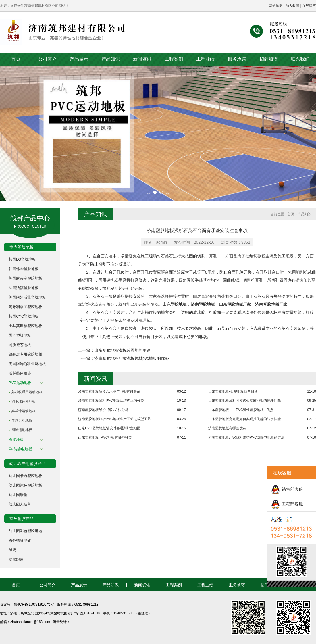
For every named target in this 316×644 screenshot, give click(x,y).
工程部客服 (292, 504)
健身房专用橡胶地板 (25, 354)
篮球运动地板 (22, 420)
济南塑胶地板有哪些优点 (227, 428)
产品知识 (111, 59)
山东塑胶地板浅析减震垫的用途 (122, 350)
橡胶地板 (16, 440)
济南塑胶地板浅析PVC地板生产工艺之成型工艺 (114, 419)
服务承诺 (237, 59)
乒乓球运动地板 (24, 411)
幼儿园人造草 (20, 504)
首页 (16, 59)
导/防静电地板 (20, 449)
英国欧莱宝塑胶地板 (25, 278)
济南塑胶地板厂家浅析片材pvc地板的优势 (132, 358)
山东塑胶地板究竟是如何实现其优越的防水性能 (244, 419)
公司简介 (47, 59)
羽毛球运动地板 (24, 401)
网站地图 (276, 6)
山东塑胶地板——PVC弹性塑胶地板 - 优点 (241, 410)
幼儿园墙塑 (18, 495)
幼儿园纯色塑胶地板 (25, 485)
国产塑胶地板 (20, 335)
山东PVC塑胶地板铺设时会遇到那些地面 (109, 428)
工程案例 (174, 59)
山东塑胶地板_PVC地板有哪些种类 (105, 437)
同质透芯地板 (20, 345)
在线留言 (309, 6)
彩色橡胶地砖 (20, 540)
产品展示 (79, 59)
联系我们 (300, 59)
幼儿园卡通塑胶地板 (25, 476)
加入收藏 (292, 6)
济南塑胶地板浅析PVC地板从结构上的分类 (111, 401)
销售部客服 (292, 489)
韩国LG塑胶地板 (22, 259)
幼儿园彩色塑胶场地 (25, 531)
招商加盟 (269, 59)
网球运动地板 (22, 430)
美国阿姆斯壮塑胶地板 (27, 297)
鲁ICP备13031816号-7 (34, 604)
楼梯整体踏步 (20, 373)
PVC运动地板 (20, 383)
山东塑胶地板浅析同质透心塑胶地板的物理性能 (244, 401)
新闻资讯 (142, 59)
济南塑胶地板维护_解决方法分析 (103, 410)
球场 (12, 550)
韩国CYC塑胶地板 (24, 316)
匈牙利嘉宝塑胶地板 (25, 307)
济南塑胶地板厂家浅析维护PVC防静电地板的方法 (246, 437)
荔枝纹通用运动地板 (27, 392)
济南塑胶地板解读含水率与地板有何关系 (109, 391)
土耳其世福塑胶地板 (25, 326)
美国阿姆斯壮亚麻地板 (27, 364)
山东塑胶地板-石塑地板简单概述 (233, 391)
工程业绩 (205, 59)
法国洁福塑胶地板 (24, 288)
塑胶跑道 (16, 559)
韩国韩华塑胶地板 (24, 269)
